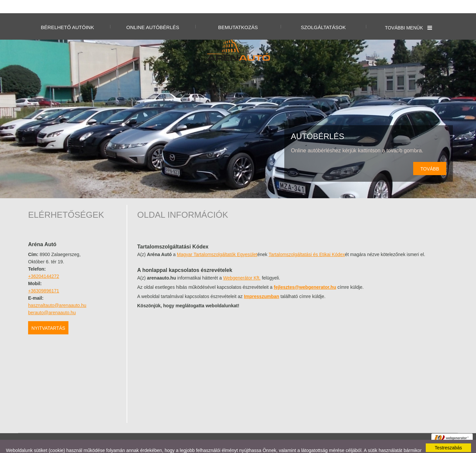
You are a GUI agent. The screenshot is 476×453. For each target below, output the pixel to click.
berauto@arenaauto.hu (52, 299)
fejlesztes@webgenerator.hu (305, 274)
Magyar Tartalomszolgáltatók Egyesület (217, 241)
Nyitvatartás (48, 315)
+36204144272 (44, 263)
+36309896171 (44, 278)
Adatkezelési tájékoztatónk (135, 442)
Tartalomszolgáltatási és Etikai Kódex (307, 241)
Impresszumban (262, 283)
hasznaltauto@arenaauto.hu (57, 292)
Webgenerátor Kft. (242, 265)
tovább (430, 156)
